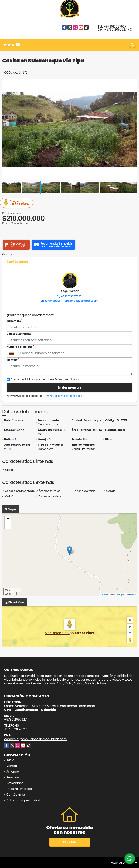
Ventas (12, 766)
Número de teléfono (20, 347)
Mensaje (13, 360)
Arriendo (13, 772)
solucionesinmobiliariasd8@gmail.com (71, 301)
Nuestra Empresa (19, 789)
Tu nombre (14, 321)
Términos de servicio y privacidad (63, 396)
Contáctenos (16, 794)
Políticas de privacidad (23, 800)
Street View (17, 203)
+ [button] (8, 519)
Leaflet (104, 594)
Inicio (10, 760)
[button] (133, 83)
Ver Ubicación (57, 633)
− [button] (8, 526)
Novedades (15, 783)
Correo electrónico (20, 334)
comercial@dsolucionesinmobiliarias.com (35, 739)
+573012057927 (115, 27)
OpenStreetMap (128, 594)
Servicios (13, 777)
